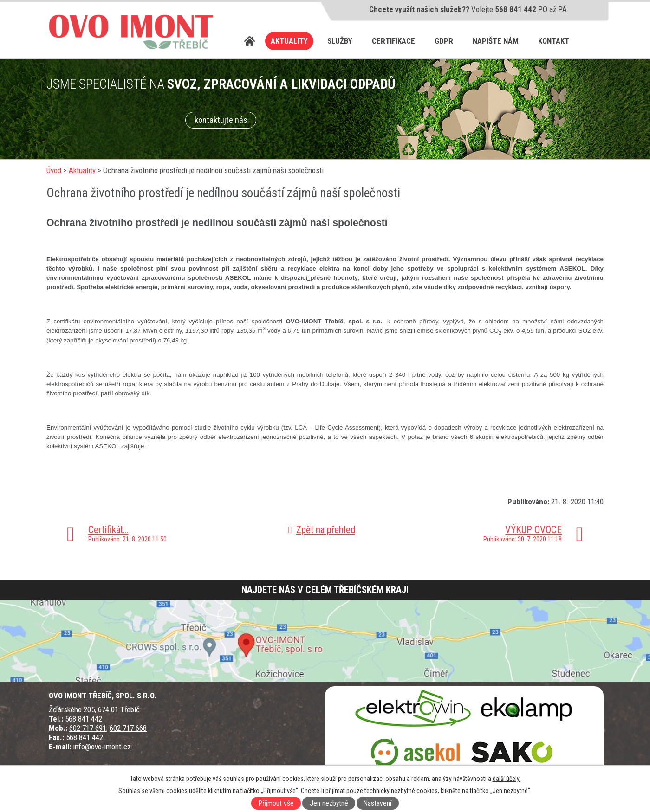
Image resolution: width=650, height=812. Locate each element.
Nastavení (377, 803)
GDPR (444, 41)
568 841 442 (516, 9)
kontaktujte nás (221, 120)
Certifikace (393, 41)
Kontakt (554, 41)
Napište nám (496, 41)
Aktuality (289, 41)
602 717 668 (128, 728)
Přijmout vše (276, 803)
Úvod (250, 41)
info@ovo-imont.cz (102, 747)
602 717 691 (88, 728)
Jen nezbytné (329, 803)
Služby (340, 41)
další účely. (507, 779)
